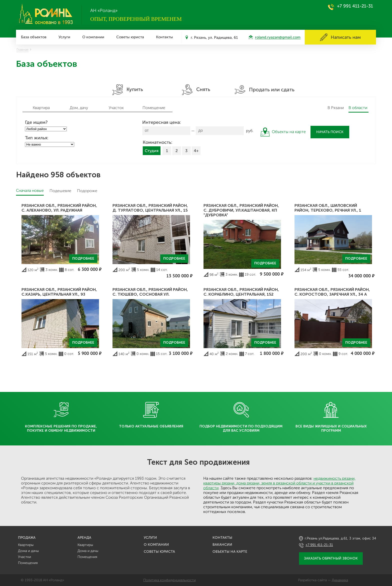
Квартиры (26, 545)
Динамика (340, 580)
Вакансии (222, 545)
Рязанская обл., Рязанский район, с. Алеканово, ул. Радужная (59, 208)
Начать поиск (330, 132)
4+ (196, 151)
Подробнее (83, 258)
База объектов (34, 37)
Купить (127, 90)
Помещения (28, 563)
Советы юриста (130, 37)
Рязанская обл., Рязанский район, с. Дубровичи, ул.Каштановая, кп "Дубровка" (241, 210)
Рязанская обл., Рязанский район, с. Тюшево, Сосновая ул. (150, 292)
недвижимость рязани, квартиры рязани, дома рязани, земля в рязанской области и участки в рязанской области (279, 483)
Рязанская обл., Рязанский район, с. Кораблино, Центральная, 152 (241, 292)
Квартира (41, 108)
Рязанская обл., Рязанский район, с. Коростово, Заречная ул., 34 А (332, 292)
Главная (22, 50)
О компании (93, 37)
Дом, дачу (79, 108)
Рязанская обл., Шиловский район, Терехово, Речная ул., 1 (328, 208)
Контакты (164, 37)
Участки (24, 557)
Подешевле (60, 191)
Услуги (64, 37)
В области (358, 108)
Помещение (154, 108)
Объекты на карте (230, 552)
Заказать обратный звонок (331, 558)
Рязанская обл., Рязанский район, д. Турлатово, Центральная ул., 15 (150, 208)
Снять (196, 90)
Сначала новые (30, 190)
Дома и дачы (28, 551)
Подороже (87, 191)
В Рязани (336, 108)
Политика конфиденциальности (169, 580)
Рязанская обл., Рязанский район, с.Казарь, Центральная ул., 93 (59, 292)
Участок (116, 108)
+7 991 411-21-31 (355, 6)
